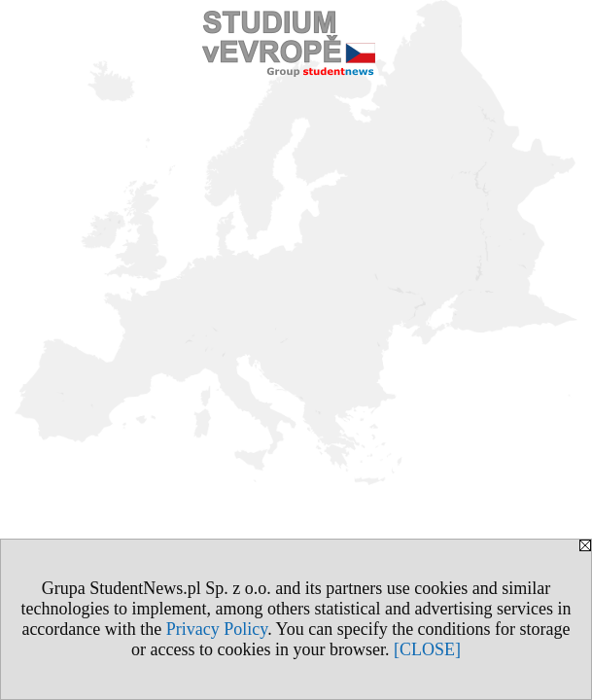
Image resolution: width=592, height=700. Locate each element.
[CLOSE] (427, 649)
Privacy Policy (217, 629)
